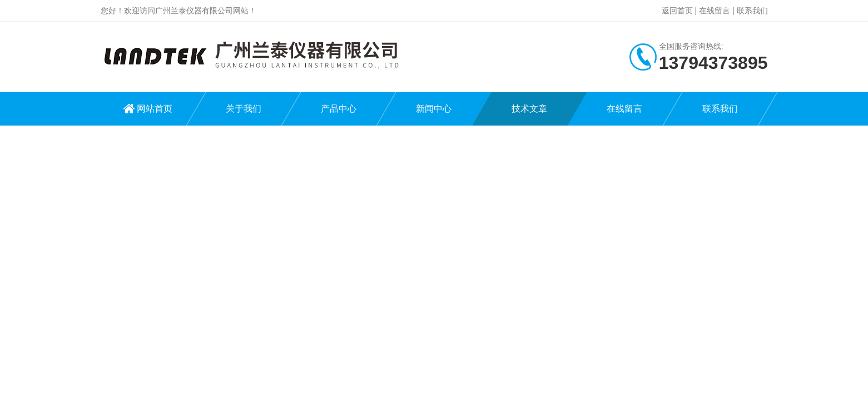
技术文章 (529, 109)
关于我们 (244, 109)
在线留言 (715, 11)
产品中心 (339, 109)
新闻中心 (434, 109)
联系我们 (752, 11)
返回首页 (677, 11)
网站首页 (155, 109)
